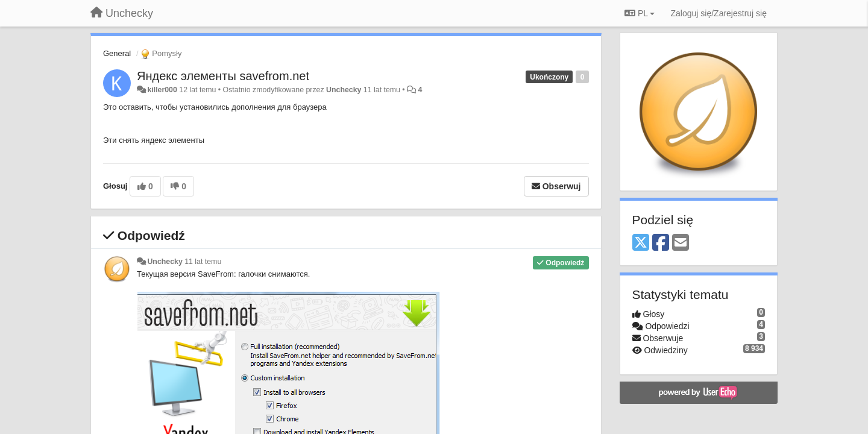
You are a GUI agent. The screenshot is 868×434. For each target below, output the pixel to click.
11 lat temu (203, 262)
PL (640, 13)
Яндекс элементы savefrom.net (223, 76)
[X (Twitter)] (641, 243)
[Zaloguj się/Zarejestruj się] (719, 13)
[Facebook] (661, 243)
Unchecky (344, 90)
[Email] (681, 243)
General (117, 53)
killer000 (162, 90)
